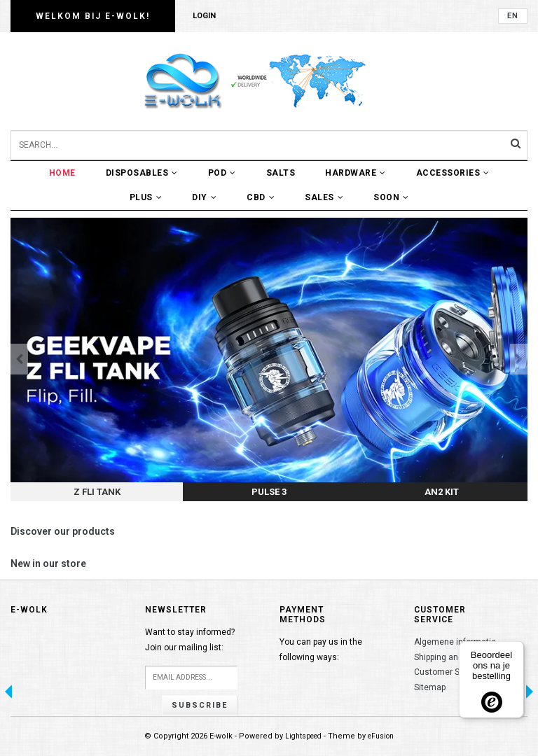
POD (222, 173)
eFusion (381, 736)
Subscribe (200, 705)
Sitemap (430, 687)
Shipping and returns (454, 657)
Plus (146, 197)
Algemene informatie (455, 642)
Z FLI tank (97, 492)
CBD (261, 197)
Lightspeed (303, 736)
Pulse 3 (269, 492)
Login (204, 16)
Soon (391, 197)
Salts (281, 173)
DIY (204, 197)
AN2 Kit (442, 492)
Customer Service (449, 672)
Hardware (356, 173)
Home (62, 173)
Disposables (142, 173)
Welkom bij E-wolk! (93, 16)
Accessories (453, 173)
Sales (324, 197)
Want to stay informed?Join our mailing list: (190, 640)
